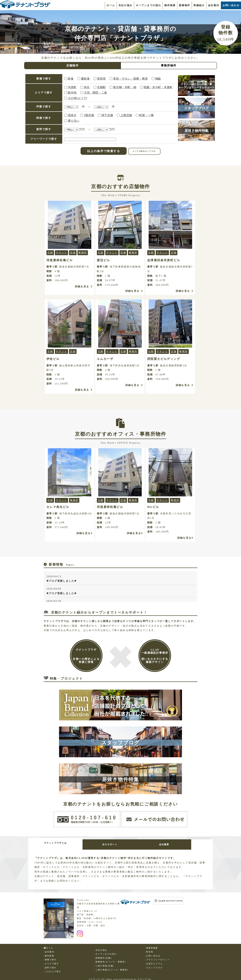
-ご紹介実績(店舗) (104, 963)
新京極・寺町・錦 (125, 87)
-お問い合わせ (153, 953)
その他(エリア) (77, 98)
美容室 (101, 79)
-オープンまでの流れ (106, 951)
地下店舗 (107, 115)
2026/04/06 (121, 591)
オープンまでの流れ (148, 5)
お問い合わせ (231, 5)
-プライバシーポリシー (157, 957)
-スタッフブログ (154, 965)
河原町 (72, 87)
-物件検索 (49, 953)
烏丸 (87, 87)
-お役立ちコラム (154, 961)
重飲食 (85, 79)
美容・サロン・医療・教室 (130, 79)
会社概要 (182, 843)
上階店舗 (126, 115)
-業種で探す (50, 957)
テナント (61, 253)
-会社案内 (49, 949)
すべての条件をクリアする (144, 151)
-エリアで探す (51, 961)
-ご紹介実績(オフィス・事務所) (111, 967)
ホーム (111, 5)
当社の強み (125, 5)
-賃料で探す (50, 965)
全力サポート (120, 843)
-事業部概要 (152, 945)
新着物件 (185, 5)
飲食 (71, 79)
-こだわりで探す (52, 969)
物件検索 (170, 5)
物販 (158, 79)
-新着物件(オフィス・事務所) (110, 959)
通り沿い (74, 121)
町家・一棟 (146, 115)
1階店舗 (89, 115)
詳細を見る (84, 286)
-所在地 (149, 949)
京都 (50, 253)
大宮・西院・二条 (95, 93)
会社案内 (214, 5)
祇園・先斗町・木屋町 (158, 87)
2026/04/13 (121, 579)
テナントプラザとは (59, 842)
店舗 (73, 253)
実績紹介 (199, 5)
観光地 (72, 93)
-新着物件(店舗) (103, 955)
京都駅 (101, 87)
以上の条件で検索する (104, 151)
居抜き (72, 115)
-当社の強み (101, 948)
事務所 (83, 253)
